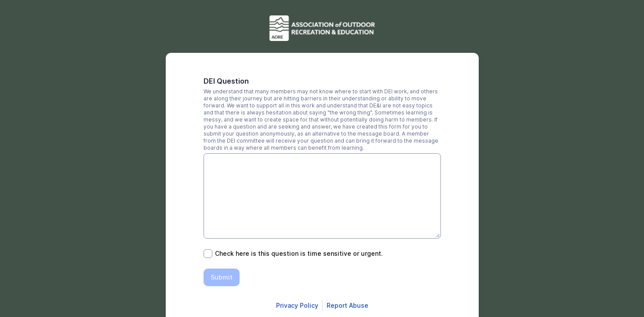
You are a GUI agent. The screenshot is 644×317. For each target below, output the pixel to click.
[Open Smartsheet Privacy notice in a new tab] (297, 306)
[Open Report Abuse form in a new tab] (347, 306)
